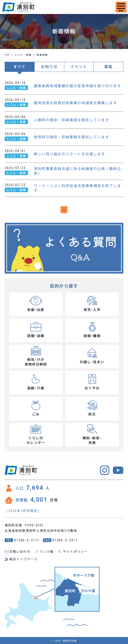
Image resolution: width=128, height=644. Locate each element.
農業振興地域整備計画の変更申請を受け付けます (78, 86)
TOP (7, 55)
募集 (108, 67)
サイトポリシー (75, 552)
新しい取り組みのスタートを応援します (70, 154)
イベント (79, 67)
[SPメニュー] (121, 7)
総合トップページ (23, 559)
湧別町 (18, 7)
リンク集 (47, 552)
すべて (20, 67)
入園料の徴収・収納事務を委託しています (72, 120)
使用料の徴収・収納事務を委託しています (72, 137)
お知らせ (49, 67)
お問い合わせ (20, 552)
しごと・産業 (23, 55)
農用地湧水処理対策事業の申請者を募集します (76, 103)
